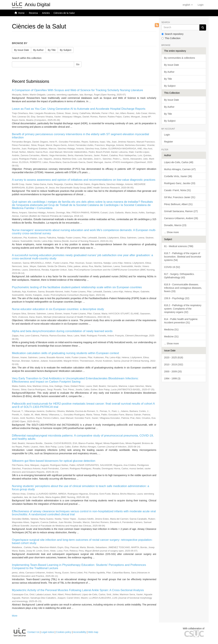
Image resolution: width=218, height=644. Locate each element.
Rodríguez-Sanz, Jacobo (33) (180, 183)
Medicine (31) (171, 337)
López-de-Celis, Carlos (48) (179, 162)
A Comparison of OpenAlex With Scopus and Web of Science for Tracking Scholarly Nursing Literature (77, 90)
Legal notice (48, 632)
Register (169, 142)
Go (78, 64)
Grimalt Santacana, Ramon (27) (181, 211)
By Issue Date (22, 50)
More (15, 616)
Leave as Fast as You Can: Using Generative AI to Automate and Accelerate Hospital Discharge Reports (79, 109)
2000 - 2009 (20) (173, 371)
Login (167, 135)
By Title (52, 50)
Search (166, 22)
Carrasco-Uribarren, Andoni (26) (181, 218)
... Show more (172, 232)
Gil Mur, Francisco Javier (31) (180, 197)
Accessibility (80, 632)
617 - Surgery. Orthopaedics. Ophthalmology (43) (179, 276)
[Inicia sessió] (201, 5)
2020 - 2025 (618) (174, 357)
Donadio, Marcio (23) (175, 225)
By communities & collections (180, 58)
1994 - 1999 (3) (172, 378)
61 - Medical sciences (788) (179, 246)
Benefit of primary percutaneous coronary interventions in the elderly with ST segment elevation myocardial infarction (80, 136)
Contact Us (33, 632)
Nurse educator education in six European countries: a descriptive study (58, 309)
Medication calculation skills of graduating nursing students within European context (65, 353)
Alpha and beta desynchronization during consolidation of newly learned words (62, 331)
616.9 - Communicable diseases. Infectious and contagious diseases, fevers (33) (183, 288)
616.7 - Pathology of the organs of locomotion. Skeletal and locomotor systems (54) (183, 257)
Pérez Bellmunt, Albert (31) (178, 204)
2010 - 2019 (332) (174, 364)
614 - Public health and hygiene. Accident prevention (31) (181, 321)
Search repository (173, 34)
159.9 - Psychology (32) (177, 298)
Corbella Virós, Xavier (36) (178, 176)
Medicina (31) (171, 330)
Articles (46, 13)
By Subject (66, 50)
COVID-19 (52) (172, 267)
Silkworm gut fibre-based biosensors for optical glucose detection (54, 461)
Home (21, 13)
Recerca (33, 13)
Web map (93, 632)
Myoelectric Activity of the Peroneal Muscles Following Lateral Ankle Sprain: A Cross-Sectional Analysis (78, 590)
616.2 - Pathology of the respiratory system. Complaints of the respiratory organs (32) (183, 309)
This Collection (171, 38)
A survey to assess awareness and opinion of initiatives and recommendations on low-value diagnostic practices (84, 180)
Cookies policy (64, 632)
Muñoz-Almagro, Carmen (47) (180, 169)
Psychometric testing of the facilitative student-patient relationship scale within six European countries (77, 287)
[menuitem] (201, 5)
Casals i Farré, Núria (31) (178, 190)
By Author (38, 50)
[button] (188, 5)
